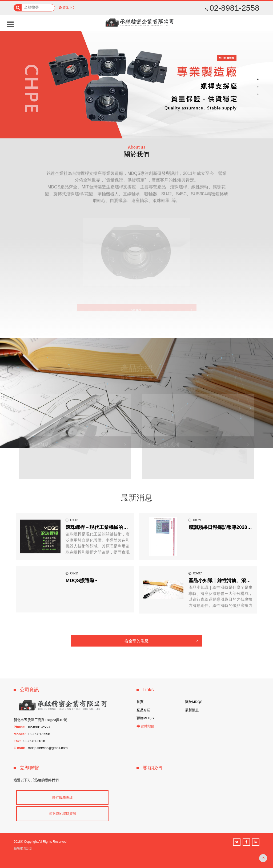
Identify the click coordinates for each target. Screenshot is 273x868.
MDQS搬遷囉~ (81, 581)
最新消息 (192, 710)
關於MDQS (194, 702)
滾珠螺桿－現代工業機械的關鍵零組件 (106, 527)
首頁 (140, 702)
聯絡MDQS (145, 718)
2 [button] (258, 87)
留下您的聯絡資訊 (62, 814)
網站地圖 (148, 726)
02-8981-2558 (232, 8)
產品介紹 (143, 710)
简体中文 (69, 8)
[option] (136, 85)
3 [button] (258, 94)
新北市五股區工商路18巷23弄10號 (40, 720)
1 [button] (258, 79)
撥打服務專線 (62, 798)
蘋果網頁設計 (23, 848)
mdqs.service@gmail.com (48, 748)
